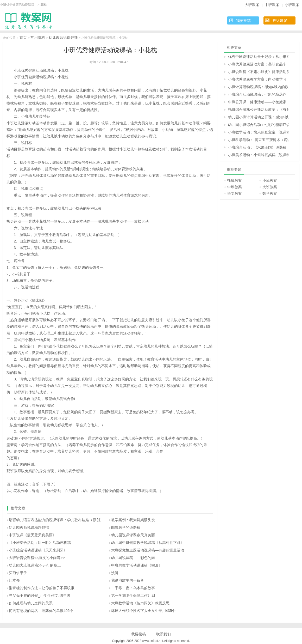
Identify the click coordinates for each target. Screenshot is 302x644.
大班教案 (252, 5)
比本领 (14, 580)
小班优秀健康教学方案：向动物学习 (257, 79)
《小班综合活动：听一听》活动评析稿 (40, 543)
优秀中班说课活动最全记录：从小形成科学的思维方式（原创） (258, 57)
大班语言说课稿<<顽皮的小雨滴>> (37, 558)
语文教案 (235, 193)
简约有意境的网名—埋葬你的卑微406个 (41, 611)
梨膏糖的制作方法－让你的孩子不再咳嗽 (42, 588)
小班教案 (292, 5)
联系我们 (163, 634)
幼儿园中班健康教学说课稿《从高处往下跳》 (148, 543)
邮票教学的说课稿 (126, 527)
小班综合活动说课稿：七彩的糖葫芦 (257, 94)
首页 (23, 38)
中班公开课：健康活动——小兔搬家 (257, 102)
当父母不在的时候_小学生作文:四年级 (40, 596)
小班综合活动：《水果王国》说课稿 (257, 147)
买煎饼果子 (18, 573)
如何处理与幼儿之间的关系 (31, 603)
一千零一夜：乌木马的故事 (133, 588)
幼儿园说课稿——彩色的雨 (133, 558)
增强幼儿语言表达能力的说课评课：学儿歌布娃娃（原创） (56, 520)
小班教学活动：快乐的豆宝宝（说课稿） (258, 132)
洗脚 (115, 573)
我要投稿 (243, 21)
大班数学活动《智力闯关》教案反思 (140, 603)
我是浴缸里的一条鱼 (128, 580)
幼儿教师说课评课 (63, 38)
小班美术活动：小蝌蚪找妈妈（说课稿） (258, 155)
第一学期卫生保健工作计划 (133, 596)
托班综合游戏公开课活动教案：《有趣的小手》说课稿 (258, 110)
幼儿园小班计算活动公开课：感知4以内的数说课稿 (258, 117)
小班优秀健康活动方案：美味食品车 (257, 64)
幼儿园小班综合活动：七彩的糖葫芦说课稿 (258, 125)
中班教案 (272, 5)
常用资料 (38, 38)
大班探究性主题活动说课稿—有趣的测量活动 (148, 550)
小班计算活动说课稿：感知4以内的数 (258, 87)
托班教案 (235, 180)
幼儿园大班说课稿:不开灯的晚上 (35, 565)
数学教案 (270, 193)
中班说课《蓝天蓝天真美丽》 (33, 535)
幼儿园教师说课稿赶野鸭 (29, 527)
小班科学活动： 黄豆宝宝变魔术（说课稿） (258, 140)
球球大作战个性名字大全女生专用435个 (143, 611)
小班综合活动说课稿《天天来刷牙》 (38, 550)
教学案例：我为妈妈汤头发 (133, 520)
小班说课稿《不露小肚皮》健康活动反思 (258, 72)
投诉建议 (280, 21)
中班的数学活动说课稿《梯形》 (137, 565)
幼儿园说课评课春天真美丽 (133, 535)
